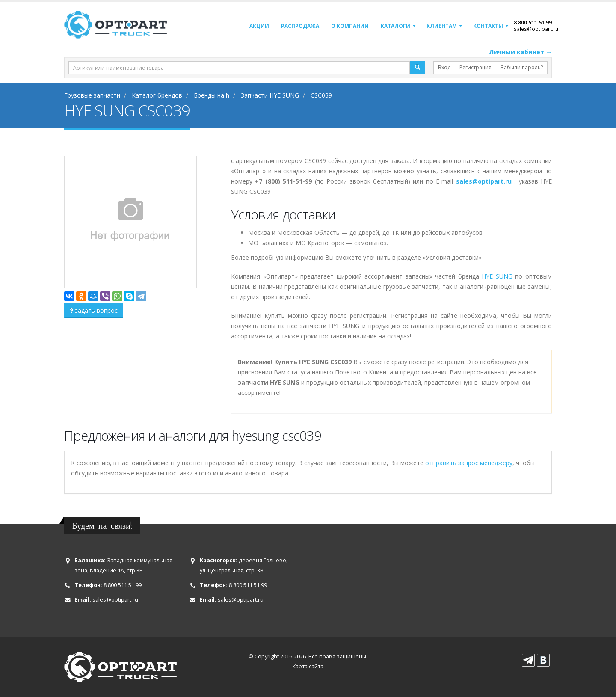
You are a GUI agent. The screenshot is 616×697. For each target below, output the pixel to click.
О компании (350, 26)
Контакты (488, 26)
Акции (259, 26)
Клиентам (442, 26)
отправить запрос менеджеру (469, 463)
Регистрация (475, 67)
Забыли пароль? (522, 67)
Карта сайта (308, 666)
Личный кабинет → (520, 52)
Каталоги (395, 26)
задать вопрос (94, 310)
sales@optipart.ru (536, 29)
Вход (444, 67)
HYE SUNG (497, 276)
